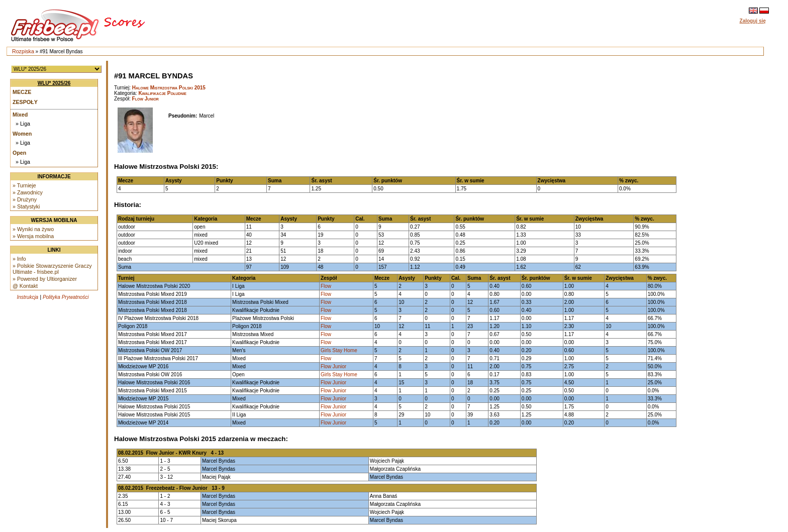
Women (22, 134)
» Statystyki (26, 206)
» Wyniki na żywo (33, 229)
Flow (326, 286)
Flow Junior (145, 99)
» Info (19, 259)
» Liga (23, 124)
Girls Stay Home (339, 350)
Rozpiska (23, 51)
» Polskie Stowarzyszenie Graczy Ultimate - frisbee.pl (52, 269)
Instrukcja (27, 297)
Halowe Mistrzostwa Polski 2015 (169, 88)
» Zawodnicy (28, 192)
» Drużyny (25, 199)
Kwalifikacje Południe (162, 93)
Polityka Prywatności (66, 297)
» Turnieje (24, 185)
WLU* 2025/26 (54, 83)
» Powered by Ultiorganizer (45, 279)
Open (19, 153)
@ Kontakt (25, 286)
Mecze (22, 92)
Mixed (20, 115)
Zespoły (25, 102)
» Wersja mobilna (33, 236)
